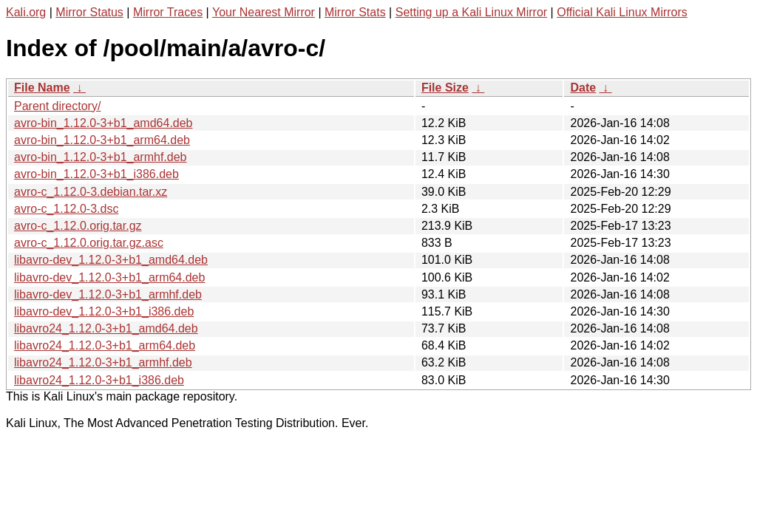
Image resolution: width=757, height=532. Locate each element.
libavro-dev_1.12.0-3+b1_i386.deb (104, 311)
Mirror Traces (168, 12)
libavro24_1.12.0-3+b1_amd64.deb (106, 328)
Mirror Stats (355, 12)
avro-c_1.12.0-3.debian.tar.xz (91, 192)
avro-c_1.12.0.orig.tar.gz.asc (89, 243)
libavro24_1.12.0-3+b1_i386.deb (99, 380)
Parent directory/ (57, 106)
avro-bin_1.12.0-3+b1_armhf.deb (101, 157)
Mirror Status (89, 12)
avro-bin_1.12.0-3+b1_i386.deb (96, 174)
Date (583, 88)
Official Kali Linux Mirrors (622, 12)
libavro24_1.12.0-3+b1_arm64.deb (105, 345)
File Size (445, 88)
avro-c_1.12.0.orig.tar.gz (78, 226)
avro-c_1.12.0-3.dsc (66, 209)
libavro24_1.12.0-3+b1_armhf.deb (103, 362)
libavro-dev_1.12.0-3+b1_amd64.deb (111, 260)
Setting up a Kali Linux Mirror (471, 12)
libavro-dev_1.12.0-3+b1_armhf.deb (108, 294)
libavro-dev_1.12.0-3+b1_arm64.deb (109, 277)
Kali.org (26, 12)
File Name (42, 88)
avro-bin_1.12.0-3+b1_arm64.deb (102, 140)
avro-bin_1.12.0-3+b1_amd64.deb (103, 123)
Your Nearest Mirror (264, 12)
